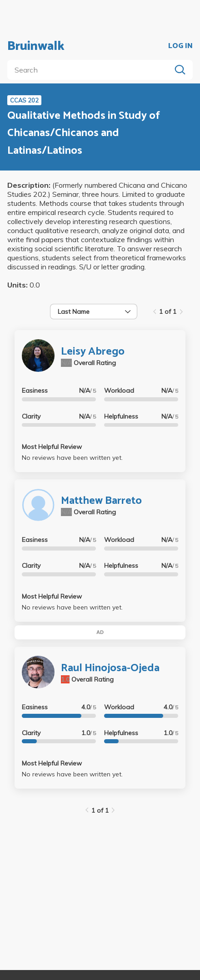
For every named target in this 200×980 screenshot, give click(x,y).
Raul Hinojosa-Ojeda (110, 668)
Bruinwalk (36, 46)
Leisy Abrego (93, 352)
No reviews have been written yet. (72, 458)
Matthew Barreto (101, 501)
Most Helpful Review (52, 447)
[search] (91, 70)
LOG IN (180, 46)
